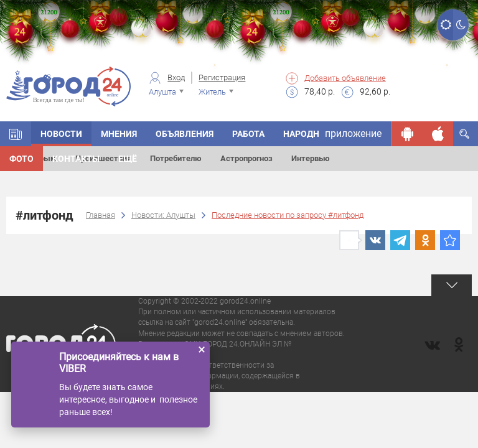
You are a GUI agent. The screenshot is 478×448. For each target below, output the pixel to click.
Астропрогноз (246, 158)
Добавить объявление (345, 78)
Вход (176, 77)
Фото (21, 159)
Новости (61, 134)
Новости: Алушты (163, 215)
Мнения (119, 134)
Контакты (76, 159)
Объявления (185, 134)
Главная (101, 215)
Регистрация (222, 77)
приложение (353, 133)
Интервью (311, 158)
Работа (248, 134)
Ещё (128, 159)
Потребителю (176, 158)
